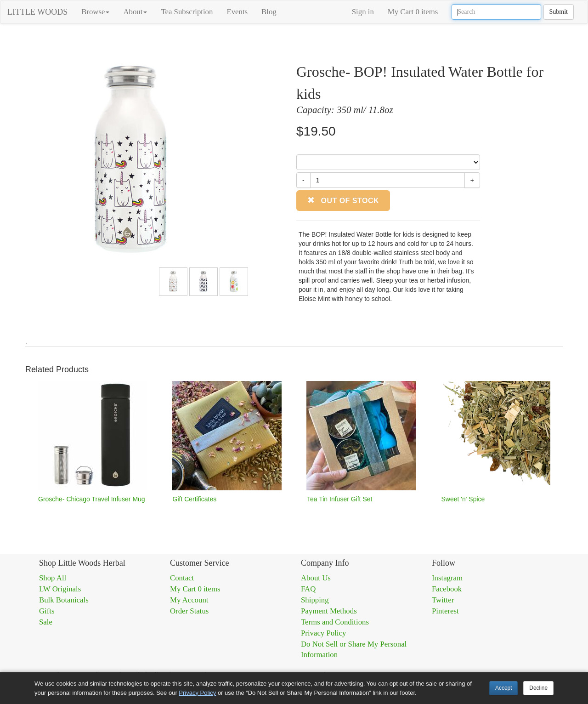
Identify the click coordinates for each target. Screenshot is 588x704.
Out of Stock (343, 201)
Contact (182, 578)
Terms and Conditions (335, 622)
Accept (503, 688)
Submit (559, 12)
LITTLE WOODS (37, 12)
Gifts (47, 611)
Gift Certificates (195, 499)
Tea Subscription (187, 12)
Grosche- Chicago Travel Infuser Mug (92, 499)
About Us (316, 578)
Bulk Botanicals (64, 600)
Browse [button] (95, 12)
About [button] (135, 12)
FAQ (308, 589)
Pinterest (445, 611)
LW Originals (60, 589)
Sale (46, 622)
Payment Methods (329, 611)
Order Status (189, 611)
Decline (538, 688)
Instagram (447, 578)
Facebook (447, 589)
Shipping (315, 600)
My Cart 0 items (413, 12)
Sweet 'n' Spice (463, 499)
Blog (269, 12)
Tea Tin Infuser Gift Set (339, 499)
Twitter (443, 600)
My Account (189, 600)
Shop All (53, 578)
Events (237, 12)
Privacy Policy (323, 633)
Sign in (363, 12)
